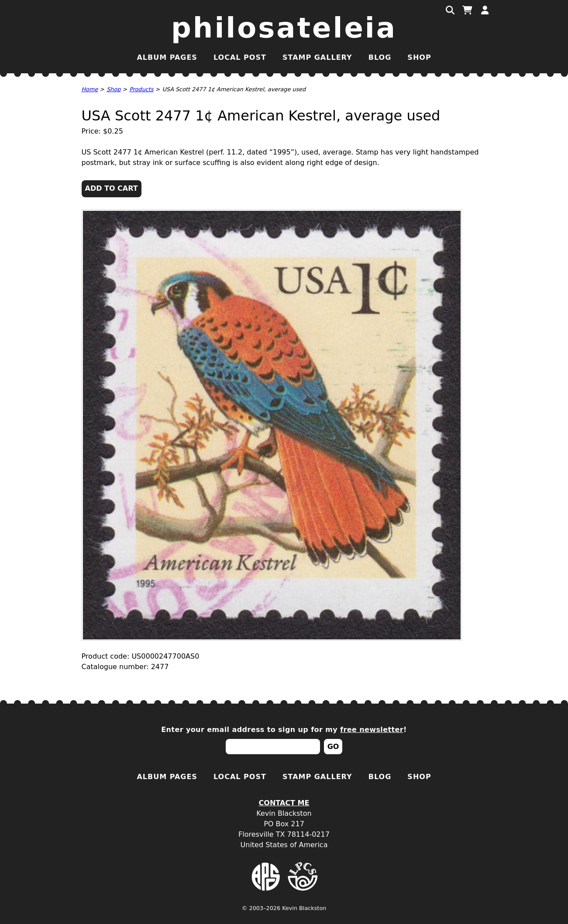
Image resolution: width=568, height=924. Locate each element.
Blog (380, 57)
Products (141, 89)
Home (90, 89)
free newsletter (372, 730)
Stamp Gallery (317, 57)
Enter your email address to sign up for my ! (284, 730)
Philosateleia (284, 28)
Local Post (240, 57)
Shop (419, 57)
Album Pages (167, 57)
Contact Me (284, 803)
